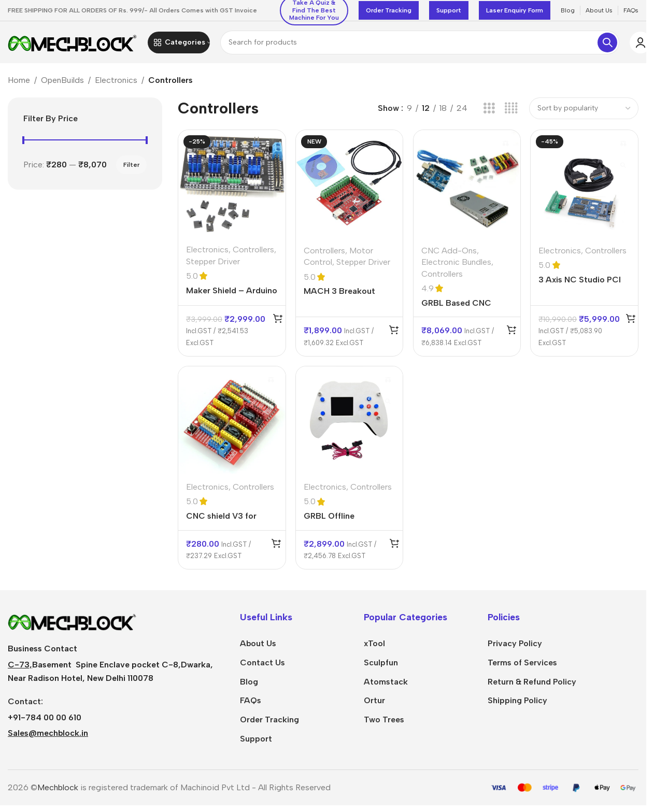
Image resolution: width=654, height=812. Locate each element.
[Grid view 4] (511, 113)
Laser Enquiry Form (515, 10)
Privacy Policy (515, 647)
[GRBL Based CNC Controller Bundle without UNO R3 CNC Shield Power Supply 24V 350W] (467, 188)
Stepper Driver (213, 265)
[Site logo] (73, 44)
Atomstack (386, 685)
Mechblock (58, 792)
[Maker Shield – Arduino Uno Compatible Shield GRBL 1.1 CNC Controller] (231, 188)
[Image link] (73, 625)
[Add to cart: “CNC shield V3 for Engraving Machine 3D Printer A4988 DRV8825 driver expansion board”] (275, 547)
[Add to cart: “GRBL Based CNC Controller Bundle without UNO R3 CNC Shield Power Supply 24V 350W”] (511, 333)
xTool (374, 647)
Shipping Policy (517, 704)
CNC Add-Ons (449, 254)
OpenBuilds (62, 85)
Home (19, 85)
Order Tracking (389, 10)
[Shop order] (584, 113)
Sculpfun (381, 666)
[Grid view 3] (489, 113)
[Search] (420, 45)
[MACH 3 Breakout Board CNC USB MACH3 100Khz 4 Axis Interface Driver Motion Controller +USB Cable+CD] (349, 188)
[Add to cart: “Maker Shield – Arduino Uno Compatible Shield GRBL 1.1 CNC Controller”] (277, 322)
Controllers (253, 253)
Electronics (116, 85)
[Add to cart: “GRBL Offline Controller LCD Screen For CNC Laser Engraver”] (394, 547)
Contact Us (262, 666)
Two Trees (384, 724)
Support (449, 10)
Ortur (374, 704)
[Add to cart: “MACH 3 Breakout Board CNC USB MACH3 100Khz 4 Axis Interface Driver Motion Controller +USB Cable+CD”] (394, 333)
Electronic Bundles (456, 266)
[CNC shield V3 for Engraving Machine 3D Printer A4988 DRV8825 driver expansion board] (231, 424)
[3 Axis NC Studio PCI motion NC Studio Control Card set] (585, 188)
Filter (131, 169)
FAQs (251, 704)
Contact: (25, 706)
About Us (258, 647)
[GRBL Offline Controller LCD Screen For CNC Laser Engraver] (349, 424)
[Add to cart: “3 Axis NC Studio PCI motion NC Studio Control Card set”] (631, 322)
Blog (249, 685)
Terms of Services (522, 666)
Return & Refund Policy (532, 685)
